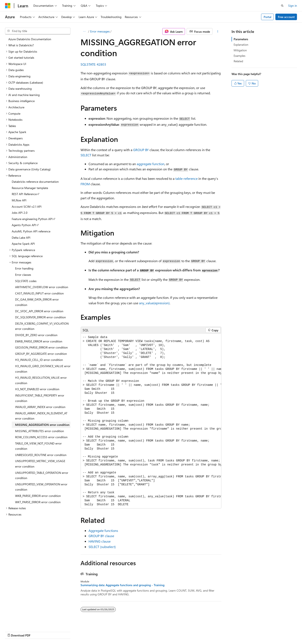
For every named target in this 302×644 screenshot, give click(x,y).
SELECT (86, 155)
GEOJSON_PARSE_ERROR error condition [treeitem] (41, 347)
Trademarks (258, 631)
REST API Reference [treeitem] (24, 194)
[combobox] (38, 31)
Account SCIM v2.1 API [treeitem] (27, 207)
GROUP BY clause (101, 536)
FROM (85, 184)
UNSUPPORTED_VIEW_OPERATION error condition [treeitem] (41, 487)
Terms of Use (238, 631)
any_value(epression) (154, 303)
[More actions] (218, 31)
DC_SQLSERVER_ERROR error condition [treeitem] (40, 317)
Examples (240, 56)
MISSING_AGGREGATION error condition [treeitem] (42, 425)
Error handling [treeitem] (24, 268)
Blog (182, 631)
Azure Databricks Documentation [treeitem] (30, 39)
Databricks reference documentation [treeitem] (35, 182)
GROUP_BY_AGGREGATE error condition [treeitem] (41, 354)
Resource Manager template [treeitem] (30, 188)
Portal (268, 17)
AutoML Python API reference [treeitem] (31, 231)
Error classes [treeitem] (23, 275)
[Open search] (282, 6)
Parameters (241, 39)
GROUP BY (141, 150)
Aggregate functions (103, 531)
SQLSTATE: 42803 (93, 64)
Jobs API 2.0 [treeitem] (20, 213)
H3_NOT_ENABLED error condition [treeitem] (37, 389)
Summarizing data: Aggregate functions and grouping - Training (122, 585)
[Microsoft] (8, 6)
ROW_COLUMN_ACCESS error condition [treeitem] (41, 437)
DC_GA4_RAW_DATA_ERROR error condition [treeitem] (37, 302)
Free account (286, 17)
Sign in (293, 6)
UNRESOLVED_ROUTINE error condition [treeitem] (41, 455)
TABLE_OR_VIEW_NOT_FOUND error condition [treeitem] (38, 446)
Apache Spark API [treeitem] (23, 244)
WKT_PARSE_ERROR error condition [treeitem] (38, 502)
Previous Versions (163, 631)
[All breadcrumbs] (84, 31)
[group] (151, 421)
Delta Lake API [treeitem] (21, 238)
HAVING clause (100, 541)
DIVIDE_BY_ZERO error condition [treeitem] (36, 335)
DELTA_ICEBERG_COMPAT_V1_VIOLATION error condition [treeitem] (42, 326)
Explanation (241, 45)
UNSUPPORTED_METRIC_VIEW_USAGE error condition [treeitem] (40, 464)
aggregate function (151, 164)
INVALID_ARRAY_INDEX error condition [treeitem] (40, 407)
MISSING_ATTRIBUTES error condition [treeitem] (40, 431)
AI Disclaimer (139, 631)
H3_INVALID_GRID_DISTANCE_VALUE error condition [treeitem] (43, 369)
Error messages (100, 31)
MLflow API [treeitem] (19, 200)
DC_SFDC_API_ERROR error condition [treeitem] (39, 311)
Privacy (217, 631)
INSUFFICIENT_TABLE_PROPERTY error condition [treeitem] (40, 398)
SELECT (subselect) (102, 547)
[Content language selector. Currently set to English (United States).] (24, 631)
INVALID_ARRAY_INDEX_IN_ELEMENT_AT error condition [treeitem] (41, 416)
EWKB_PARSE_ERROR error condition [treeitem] (39, 341)
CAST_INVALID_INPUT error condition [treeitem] (39, 293)
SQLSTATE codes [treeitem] (26, 281)
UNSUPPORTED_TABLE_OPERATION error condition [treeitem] (42, 475)
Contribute (200, 631)
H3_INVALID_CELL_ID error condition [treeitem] (39, 360)
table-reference (186, 178)
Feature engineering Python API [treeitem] (32, 219)
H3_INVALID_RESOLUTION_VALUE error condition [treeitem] (41, 380)
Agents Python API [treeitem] (24, 225)
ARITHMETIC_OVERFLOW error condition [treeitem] (42, 287)
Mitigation (240, 50)
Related (238, 61)
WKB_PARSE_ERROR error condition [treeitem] (38, 496)
